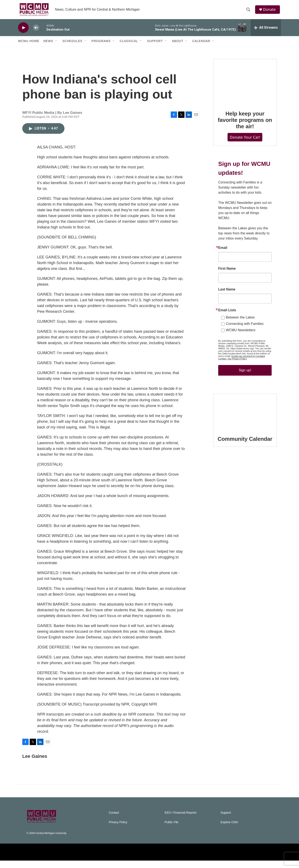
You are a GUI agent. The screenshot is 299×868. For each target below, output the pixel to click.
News (48, 44)
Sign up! (245, 395)
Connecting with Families (245, 348)
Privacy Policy (118, 830)
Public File (171, 830)
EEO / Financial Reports (180, 820)
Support (155, 44)
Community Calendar (245, 472)
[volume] (36, 31)
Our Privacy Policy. (237, 383)
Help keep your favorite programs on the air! (245, 136)
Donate (270, 11)
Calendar (201, 44)
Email (223, 272)
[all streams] (266, 31)
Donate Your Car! (245, 153)
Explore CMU (229, 830)
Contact (114, 820)
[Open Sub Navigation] (56, 44)
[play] (23, 31)
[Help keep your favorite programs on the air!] (245, 98)
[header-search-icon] (249, 11)
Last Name (227, 314)
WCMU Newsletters (241, 354)
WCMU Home (29, 44)
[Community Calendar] (245, 445)
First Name (227, 293)
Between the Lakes (240, 342)
